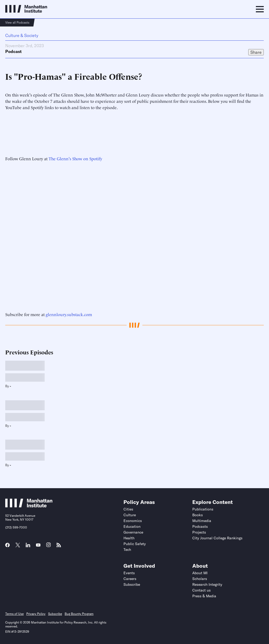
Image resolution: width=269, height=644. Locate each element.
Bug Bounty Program (79, 614)
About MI (200, 573)
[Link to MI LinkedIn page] (28, 547)
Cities (128, 509)
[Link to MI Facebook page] (7, 547)
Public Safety (135, 544)
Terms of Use (14, 614)
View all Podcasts (17, 22)
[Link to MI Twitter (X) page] (18, 546)
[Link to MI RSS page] (59, 547)
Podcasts (200, 526)
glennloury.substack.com (69, 314)
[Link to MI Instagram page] (48, 547)
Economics (133, 521)
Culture (130, 515)
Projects (199, 532)
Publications (203, 509)
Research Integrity (207, 584)
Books (198, 515)
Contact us (201, 590)
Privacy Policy (36, 614)
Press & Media (204, 596)
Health (129, 538)
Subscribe (132, 584)
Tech (127, 550)
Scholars (200, 579)
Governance (133, 532)
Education (132, 526)
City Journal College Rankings (217, 538)
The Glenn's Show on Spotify (75, 158)
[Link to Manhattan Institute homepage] (29, 506)
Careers (130, 579)
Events (129, 573)
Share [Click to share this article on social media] (256, 52)
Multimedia (202, 521)
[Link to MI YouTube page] (38, 546)
